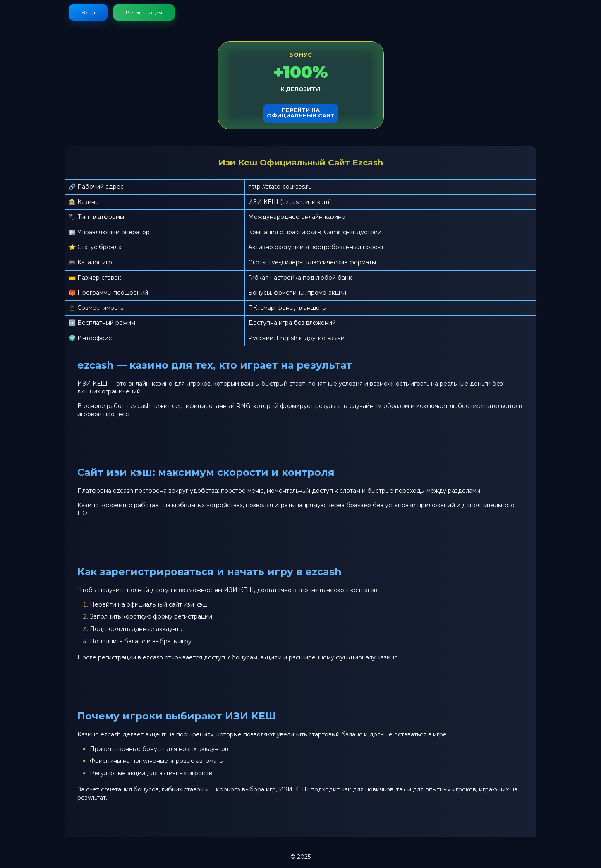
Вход (88, 12)
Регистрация (144, 12)
